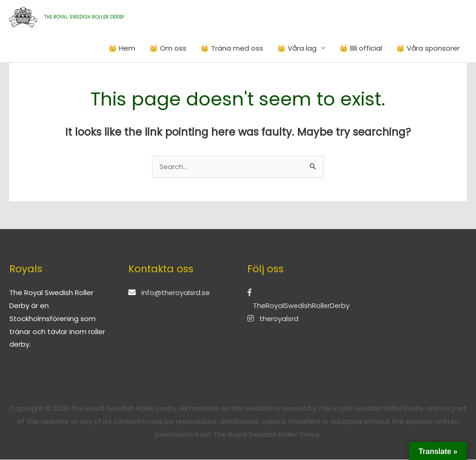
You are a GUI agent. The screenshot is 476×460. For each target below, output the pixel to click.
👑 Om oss (168, 48)
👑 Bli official (361, 48)
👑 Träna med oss (232, 48)
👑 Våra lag (297, 48)
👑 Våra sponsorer (428, 48)
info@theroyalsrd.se (176, 293)
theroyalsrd (273, 319)
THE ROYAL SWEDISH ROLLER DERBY (84, 17)
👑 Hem (122, 48)
